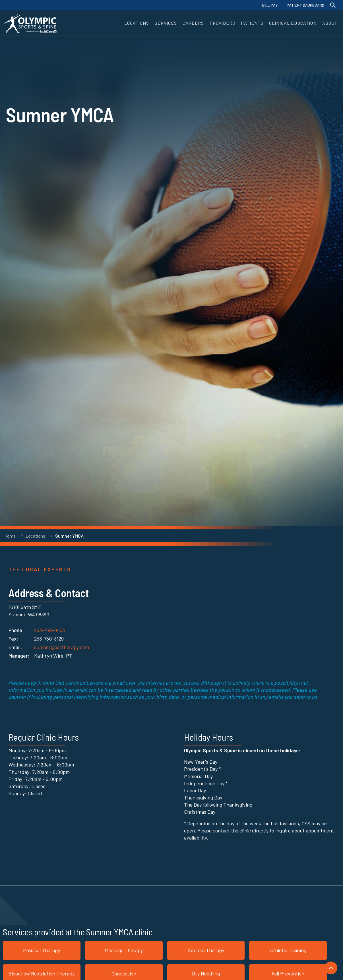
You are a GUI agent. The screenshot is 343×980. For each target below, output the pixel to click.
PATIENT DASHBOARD (305, 5)
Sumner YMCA (69, 536)
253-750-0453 (49, 629)
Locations (35, 536)
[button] (137, 23)
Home (10, 536)
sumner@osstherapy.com (62, 647)
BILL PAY (270, 5)
